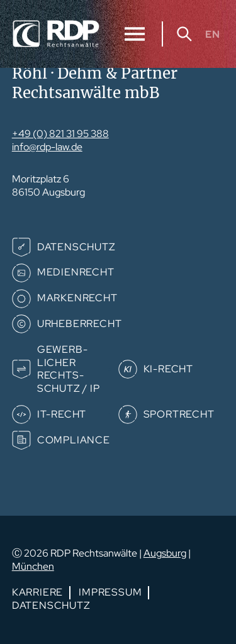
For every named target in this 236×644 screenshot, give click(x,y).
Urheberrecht (80, 324)
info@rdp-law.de (47, 147)
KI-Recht (168, 369)
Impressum (110, 592)
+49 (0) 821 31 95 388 (60, 134)
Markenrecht (77, 298)
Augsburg (165, 553)
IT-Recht (62, 414)
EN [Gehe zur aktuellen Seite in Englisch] (213, 34)
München (33, 566)
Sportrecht (179, 414)
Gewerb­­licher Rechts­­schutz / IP (69, 369)
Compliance (74, 440)
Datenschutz (76, 247)
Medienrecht (76, 272)
